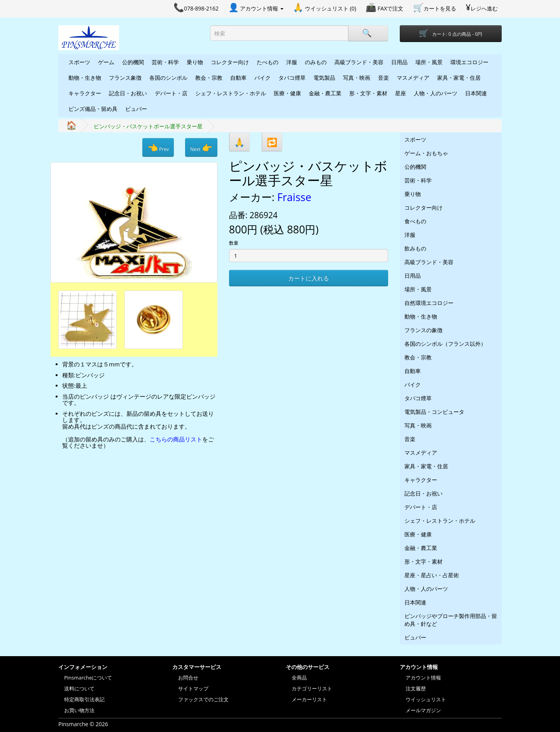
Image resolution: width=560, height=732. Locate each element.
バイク (262, 78)
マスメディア (413, 78)
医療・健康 (287, 93)
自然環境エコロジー (429, 303)
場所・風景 (429, 62)
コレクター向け (230, 62)
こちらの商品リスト (176, 439)
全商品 (299, 678)
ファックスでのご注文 (203, 699)
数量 (234, 243)
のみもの (316, 62)
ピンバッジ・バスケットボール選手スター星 (148, 126)
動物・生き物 (85, 78)
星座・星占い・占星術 (432, 575)
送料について (79, 688)
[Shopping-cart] (451, 34)
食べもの (415, 221)
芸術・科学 (165, 62)
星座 (401, 93)
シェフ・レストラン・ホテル (231, 93)
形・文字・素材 (368, 93)
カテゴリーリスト (312, 688)
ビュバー (136, 109)
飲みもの (415, 248)
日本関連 (476, 93)
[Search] (368, 33)
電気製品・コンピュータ (434, 412)
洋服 (292, 62)
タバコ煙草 (292, 78)
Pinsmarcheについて (88, 678)
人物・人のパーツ (436, 93)
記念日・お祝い (128, 93)
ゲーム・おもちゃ (426, 153)
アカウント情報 (423, 678)
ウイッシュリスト (426, 699)
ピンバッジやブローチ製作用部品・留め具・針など (451, 620)
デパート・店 (171, 93)
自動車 (238, 78)
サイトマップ (193, 688)
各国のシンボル (168, 78)
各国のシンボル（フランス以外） (445, 344)
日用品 (399, 62)
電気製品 (324, 78)
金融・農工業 (325, 93)
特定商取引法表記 (84, 699)
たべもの (268, 62)
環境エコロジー (469, 62)
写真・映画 (357, 78)
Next (201, 147)
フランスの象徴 (423, 330)
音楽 (383, 78)
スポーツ (79, 62)
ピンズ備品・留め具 (93, 109)
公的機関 (133, 62)
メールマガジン (423, 710)
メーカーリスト (309, 699)
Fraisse (294, 197)
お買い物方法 (79, 710)
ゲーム (106, 62)
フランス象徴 (125, 78)
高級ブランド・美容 (359, 62)
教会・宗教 (209, 78)
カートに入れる (309, 278)
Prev (158, 147)
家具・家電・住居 (459, 78)
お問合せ (188, 678)
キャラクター (85, 93)
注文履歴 (416, 688)
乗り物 (195, 62)
